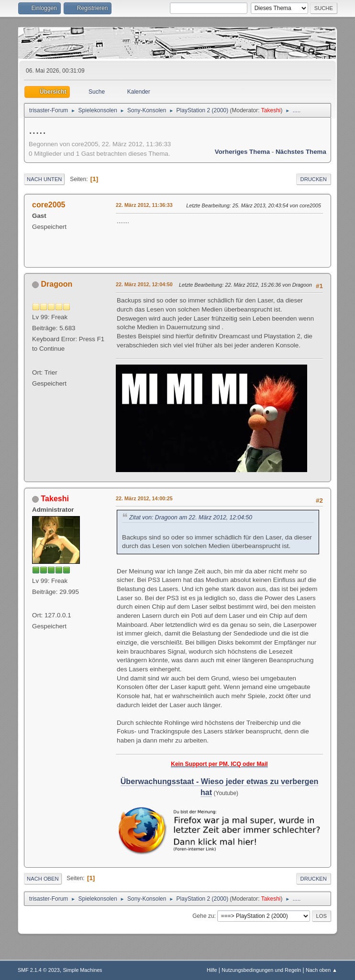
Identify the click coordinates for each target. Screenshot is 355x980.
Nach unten (44, 179)
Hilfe (212, 970)
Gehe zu (203, 916)
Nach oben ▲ (322, 970)
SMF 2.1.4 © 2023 (39, 970)
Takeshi (271, 110)
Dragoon (57, 284)
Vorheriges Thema (242, 152)
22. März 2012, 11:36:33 (144, 205)
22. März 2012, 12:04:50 (144, 284)
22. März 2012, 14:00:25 (144, 498)
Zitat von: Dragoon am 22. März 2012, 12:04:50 (191, 517)
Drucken (314, 179)
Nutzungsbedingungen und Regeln (261, 970)
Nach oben (43, 879)
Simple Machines (82, 970)
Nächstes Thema (301, 152)
